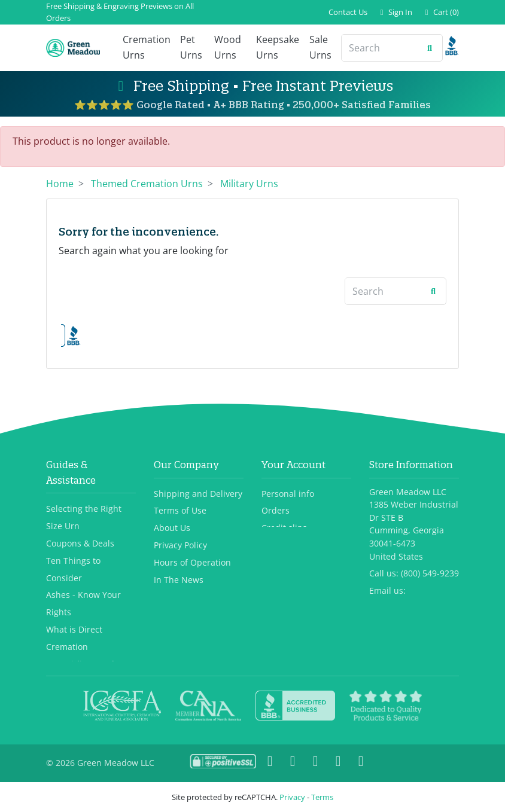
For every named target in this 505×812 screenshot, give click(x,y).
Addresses (282, 516)
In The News (179, 551)
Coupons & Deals (80, 515)
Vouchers (280, 534)
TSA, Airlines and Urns (91, 635)
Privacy (292, 797)
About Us (172, 500)
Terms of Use (180, 482)
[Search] (380, 48)
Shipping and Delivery (198, 465)
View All (62, 653)
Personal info (288, 465)
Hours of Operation (192, 534)
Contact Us (348, 12)
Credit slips (284, 500)
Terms (322, 797)
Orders (276, 482)
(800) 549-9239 (430, 545)
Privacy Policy (180, 516)
